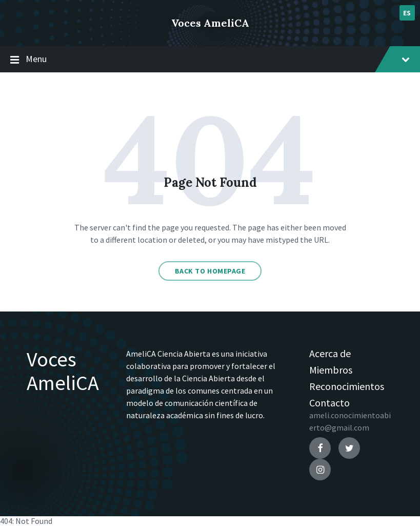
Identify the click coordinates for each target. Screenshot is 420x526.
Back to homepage (210, 271)
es (407, 13)
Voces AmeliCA (210, 23)
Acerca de (330, 353)
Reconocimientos (347, 386)
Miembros (331, 370)
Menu (210, 60)
